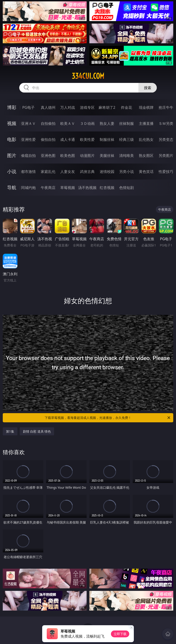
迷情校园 (107, 172)
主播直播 (146, 123)
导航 (12, 187)
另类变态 (166, 139)
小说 (12, 171)
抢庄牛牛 (166, 107)
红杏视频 (107, 188)
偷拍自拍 (48, 139)
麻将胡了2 (107, 107)
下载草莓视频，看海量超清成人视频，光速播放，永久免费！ (108, 418)
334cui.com (88, 76)
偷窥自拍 (28, 156)
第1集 (10, 431)
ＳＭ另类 (166, 123)
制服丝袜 (107, 139)
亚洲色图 (48, 156)
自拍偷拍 (48, 123)
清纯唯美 (126, 156)
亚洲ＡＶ (28, 123)
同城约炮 (28, 188)
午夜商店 (48, 188)
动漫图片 (87, 156)
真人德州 (48, 107)
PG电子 (28, 107)
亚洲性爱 (28, 139)
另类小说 (126, 172)
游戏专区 (87, 107)
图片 (12, 155)
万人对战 (68, 107)
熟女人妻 (107, 123)
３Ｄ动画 (87, 123)
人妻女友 (68, 172)
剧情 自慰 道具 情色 (37, 431)
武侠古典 (87, 172)
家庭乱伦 (48, 172)
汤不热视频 (87, 188)
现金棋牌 (146, 107)
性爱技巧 (166, 172)
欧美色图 (68, 156)
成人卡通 (68, 139)
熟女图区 (146, 156)
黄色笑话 (146, 172)
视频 (12, 123)
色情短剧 (126, 188)
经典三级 (126, 139)
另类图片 (166, 156)
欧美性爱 (87, 139)
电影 (12, 139)
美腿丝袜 (107, 156)
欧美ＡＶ (68, 123)
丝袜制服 (126, 123)
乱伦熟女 (146, 139)
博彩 (12, 107)
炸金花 (126, 107)
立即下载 (120, 634)
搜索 (148, 88)
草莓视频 (68, 188)
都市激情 (28, 172)
